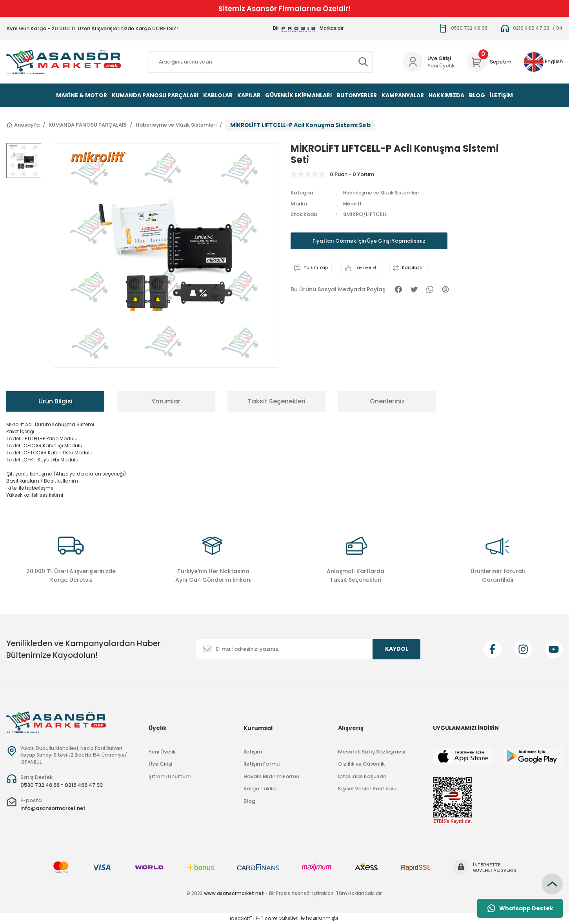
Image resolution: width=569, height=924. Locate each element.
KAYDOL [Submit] (397, 649)
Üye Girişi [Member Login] (439, 58)
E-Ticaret (266, 918)
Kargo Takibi (260, 789)
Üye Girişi (160, 764)
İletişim (253, 752)
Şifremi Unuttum (170, 776)
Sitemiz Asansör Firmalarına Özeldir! (285, 8)
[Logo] (64, 62)
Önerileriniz (387, 401)
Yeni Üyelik (441, 66)
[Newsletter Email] (308, 649)
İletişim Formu (262, 764)
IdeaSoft (241, 918)
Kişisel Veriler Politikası (367, 789)
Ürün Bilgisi (55, 401)
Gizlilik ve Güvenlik (361, 764)
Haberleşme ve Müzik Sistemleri (384, 193)
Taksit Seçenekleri (277, 401)
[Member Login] (413, 62)
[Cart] (489, 62)
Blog (249, 801)
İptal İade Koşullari (362, 776)
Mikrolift (354, 204)
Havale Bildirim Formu (271, 776)
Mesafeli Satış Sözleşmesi (372, 752)
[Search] (261, 62)
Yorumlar (166, 401)
